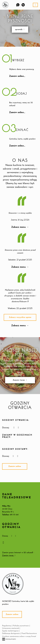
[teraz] (14, 428)
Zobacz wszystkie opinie (20, 317)
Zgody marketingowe (11, 631)
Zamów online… (17, 76)
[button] (18, 5)
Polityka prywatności (21, 626)
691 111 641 (14, 515)
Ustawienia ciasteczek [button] (11, 628)
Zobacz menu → (20, 227)
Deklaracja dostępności (11, 633)
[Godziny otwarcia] (18, 428)
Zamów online (15, 466)
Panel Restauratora (29, 633)
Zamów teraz (20, 380)
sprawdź (20, 30)
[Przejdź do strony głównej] (20, 584)
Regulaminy (7, 626)
